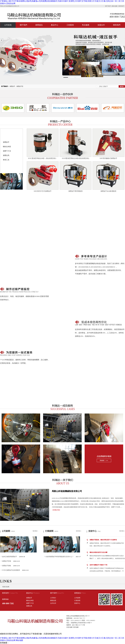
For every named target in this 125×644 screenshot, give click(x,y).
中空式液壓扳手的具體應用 (11, 570)
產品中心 (55, 25)
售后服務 (86, 25)
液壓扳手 (6, 142)
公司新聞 (8, 531)
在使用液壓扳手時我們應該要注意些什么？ (59, 557)
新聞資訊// (78, 593)
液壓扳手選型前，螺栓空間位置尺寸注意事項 (103, 540)
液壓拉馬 (6, 155)
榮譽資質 (53, 600)
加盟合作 (101, 25)
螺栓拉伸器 (7, 147)
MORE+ (35, 531)
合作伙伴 (53, 603)
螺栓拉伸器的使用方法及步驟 (98, 552)
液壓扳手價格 (7, 566)
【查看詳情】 (56, 510)
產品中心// (30, 593)
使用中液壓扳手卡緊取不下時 (98, 565)
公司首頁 (8, 25)
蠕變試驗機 (6, 587)
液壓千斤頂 (7, 151)
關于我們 (108, 6)
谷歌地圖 (69, 627)
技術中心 (94, 531)
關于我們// (54, 593)
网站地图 (19, 640)
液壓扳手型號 (7, 561)
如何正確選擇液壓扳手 (10, 557)
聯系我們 (121, 6)
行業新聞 (52, 531)
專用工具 (6, 160)
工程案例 (70, 25)
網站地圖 (115, 6)
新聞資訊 (39, 25)
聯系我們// (6, 593)
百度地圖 (76, 627)
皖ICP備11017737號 (79, 625)
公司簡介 (53, 598)
